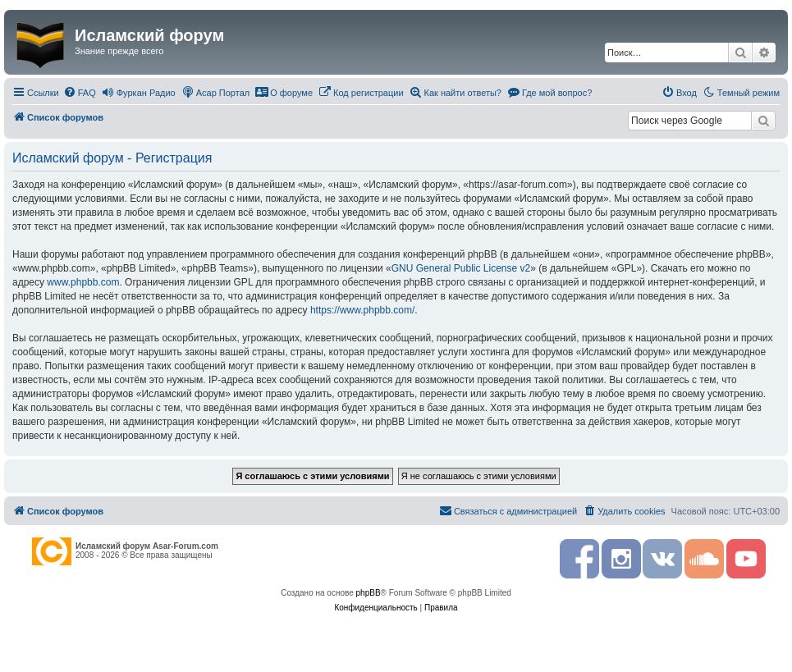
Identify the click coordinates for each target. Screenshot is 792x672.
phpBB (369, 593)
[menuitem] (80, 93)
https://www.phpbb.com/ (362, 310)
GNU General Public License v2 (461, 268)
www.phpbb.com (83, 282)
